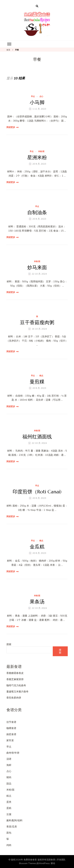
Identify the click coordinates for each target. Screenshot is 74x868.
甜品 (9, 784)
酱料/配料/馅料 (14, 820)
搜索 (9, 644)
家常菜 (10, 740)
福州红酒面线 (37, 437)
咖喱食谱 (11, 728)
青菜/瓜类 (12, 827)
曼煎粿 (37, 382)
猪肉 (9, 777)
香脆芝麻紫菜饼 (15, 679)
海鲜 (9, 765)
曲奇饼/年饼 (13, 753)
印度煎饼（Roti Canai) (37, 492)
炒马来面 (37, 267)
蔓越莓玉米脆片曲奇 (17, 692)
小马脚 (37, 102)
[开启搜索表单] (37, 6)
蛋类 (9, 802)
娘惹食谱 (11, 734)
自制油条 (37, 212)
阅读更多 (11, 127)
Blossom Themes (28, 863)
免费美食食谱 (30, 860)
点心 (41, 97)
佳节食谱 (11, 722)
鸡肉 (9, 845)
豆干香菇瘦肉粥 (37, 322)
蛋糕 (9, 808)
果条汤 (37, 602)
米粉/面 (41, 152)
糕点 (41, 376)
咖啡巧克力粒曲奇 (16, 685)
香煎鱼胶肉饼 (14, 698)
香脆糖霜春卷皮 (15, 673)
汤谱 (9, 759)
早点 (33, 97)
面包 (9, 833)
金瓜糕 (37, 547)
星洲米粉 (37, 157)
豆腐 (9, 814)
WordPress (44, 863)
